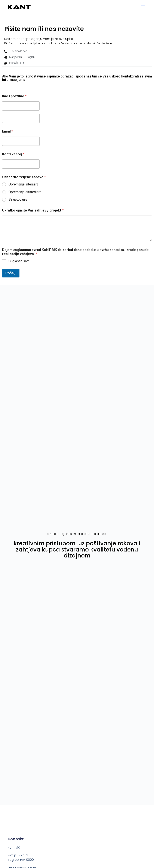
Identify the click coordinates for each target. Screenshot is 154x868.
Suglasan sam (19, 261)
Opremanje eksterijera (25, 192)
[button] (143, 7)
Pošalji (11, 273)
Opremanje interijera (23, 184)
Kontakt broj (13, 154)
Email (8, 131)
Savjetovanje (18, 199)
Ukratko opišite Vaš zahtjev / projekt (33, 210)
